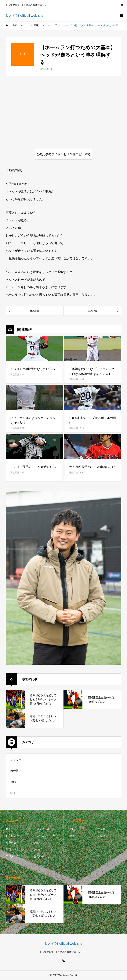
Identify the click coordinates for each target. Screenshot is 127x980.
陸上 (13, 793)
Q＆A (37, 843)
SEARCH (122, 5)
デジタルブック (15, 856)
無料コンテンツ (15, 849)
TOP (8, 829)
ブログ (38, 849)
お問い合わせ (42, 856)
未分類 (14, 771)
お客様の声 (12, 836)
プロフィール (42, 829)
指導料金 (11, 843)
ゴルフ (101, 836)
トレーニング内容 (44, 836)
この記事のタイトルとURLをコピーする (63, 154)
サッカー (16, 759)
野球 (13, 782)
